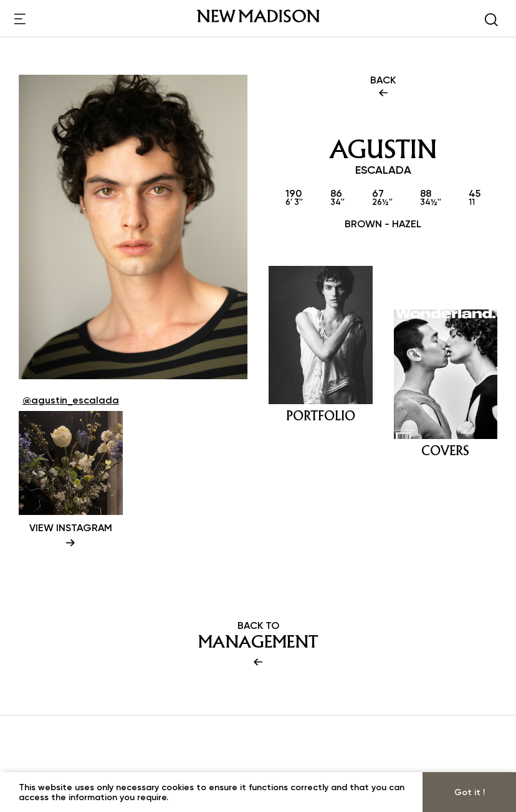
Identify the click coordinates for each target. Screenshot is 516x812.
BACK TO (258, 644)
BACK (383, 87)
